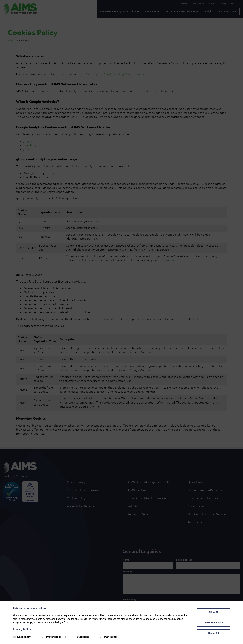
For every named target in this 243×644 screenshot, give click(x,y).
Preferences (52, 637)
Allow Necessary (213, 623)
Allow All (214, 612)
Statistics (81, 637)
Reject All (213, 633)
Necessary (22, 637)
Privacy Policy (23, 630)
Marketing (109, 637)
